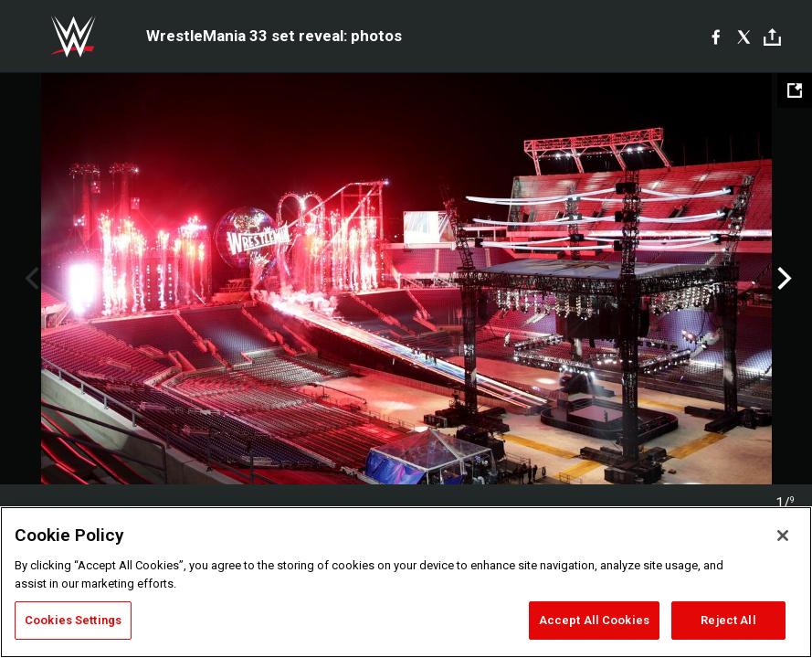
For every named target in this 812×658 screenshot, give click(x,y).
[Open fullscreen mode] (795, 90)
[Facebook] (716, 37)
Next (782, 279)
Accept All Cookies (594, 620)
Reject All (728, 620)
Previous (30, 279)
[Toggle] (772, 37)
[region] (406, 582)
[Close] (783, 536)
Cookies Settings (73, 620)
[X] (744, 37)
